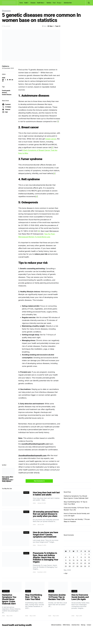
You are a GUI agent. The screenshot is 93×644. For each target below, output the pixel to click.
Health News (40, 3)
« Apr (66, 573)
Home (21, 3)
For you (59, 3)
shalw (4, 78)
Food (54, 3)
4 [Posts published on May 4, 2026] (66, 557)
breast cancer (51, 139)
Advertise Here (68, 3)
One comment (7, 26)
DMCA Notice (66, 625)
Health (26, 3)
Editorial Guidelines (56, 625)
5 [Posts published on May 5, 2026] (70, 557)
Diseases (33, 3)
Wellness (28, 591)
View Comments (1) (39, 481)
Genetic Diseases (7, 95)
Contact (89, 625)
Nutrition (49, 3)
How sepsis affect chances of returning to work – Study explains (8, 479)
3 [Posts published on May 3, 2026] (89, 554)
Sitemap (83, 625)
